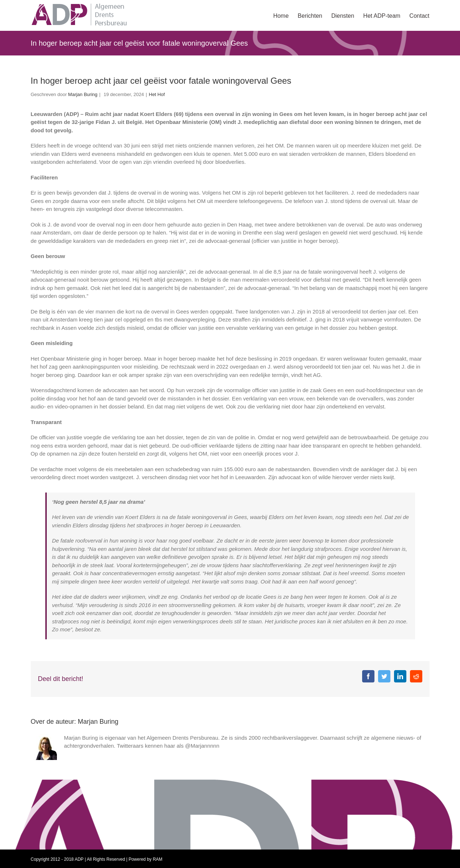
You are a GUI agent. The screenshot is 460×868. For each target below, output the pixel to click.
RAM (158, 859)
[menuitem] (286, 15)
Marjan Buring (83, 94)
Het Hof (157, 94)
